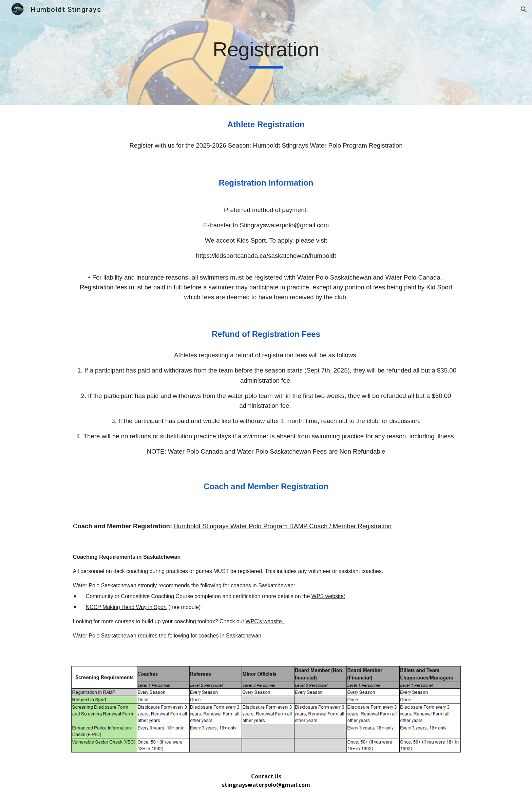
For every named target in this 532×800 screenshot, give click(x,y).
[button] (524, 9)
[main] (266, 53)
